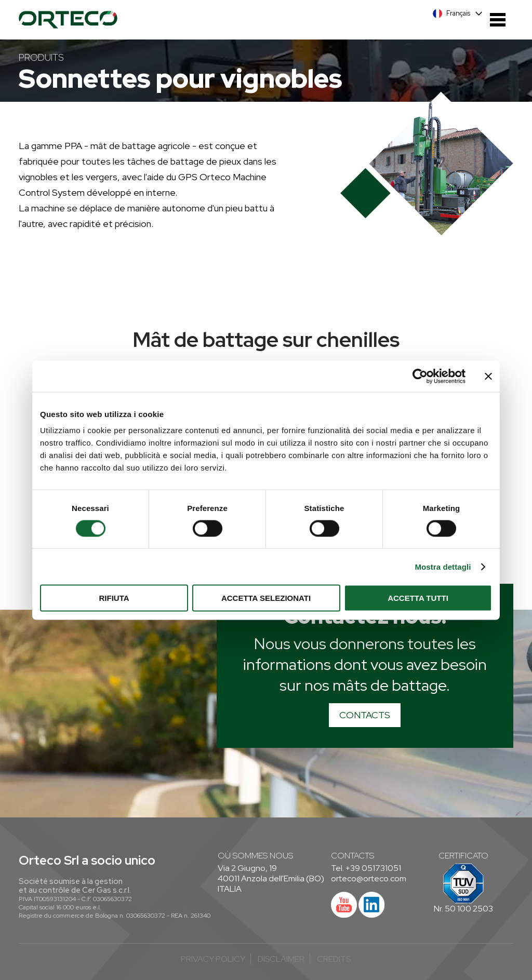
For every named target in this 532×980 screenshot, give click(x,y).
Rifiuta (114, 598)
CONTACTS (365, 715)
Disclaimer (281, 959)
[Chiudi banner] (488, 376)
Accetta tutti (418, 598)
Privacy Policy (213, 959)
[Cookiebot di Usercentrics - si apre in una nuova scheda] (420, 376)
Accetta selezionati (266, 598)
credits (334, 959)
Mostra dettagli (443, 566)
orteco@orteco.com (369, 878)
